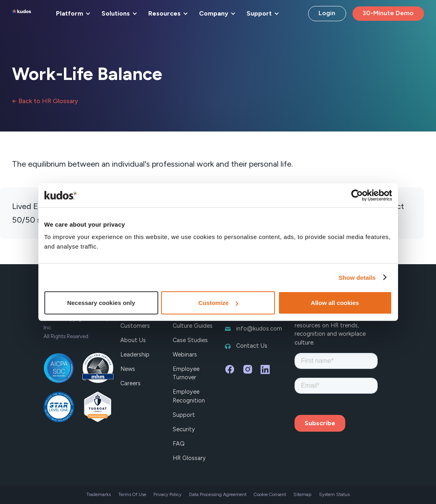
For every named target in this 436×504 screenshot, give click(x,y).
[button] (72, 14)
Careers (130, 383)
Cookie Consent (270, 494)
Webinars (185, 355)
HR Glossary (189, 458)
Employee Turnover (186, 373)
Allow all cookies (335, 303)
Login (327, 13)
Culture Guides (193, 326)
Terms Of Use (132, 494)
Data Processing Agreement (218, 494)
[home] (22, 14)
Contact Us (252, 346)
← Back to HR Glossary (45, 101)
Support (184, 415)
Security (184, 429)
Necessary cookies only (101, 303)
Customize (218, 303)
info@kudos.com (259, 329)
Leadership (135, 355)
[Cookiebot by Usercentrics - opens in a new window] (357, 195)
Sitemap (302, 494)
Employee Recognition (189, 396)
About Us (133, 340)
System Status (334, 494)
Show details (357, 277)
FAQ (179, 444)
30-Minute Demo (388, 13)
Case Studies (190, 340)
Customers (135, 326)
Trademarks (99, 494)
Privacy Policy (167, 494)
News (128, 369)
